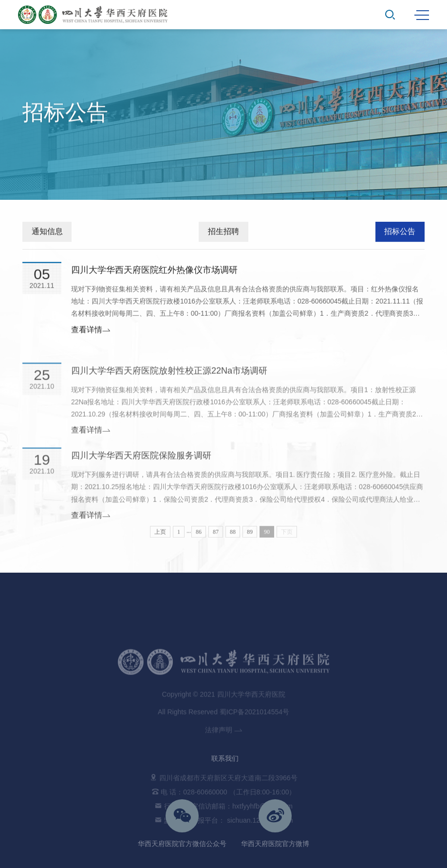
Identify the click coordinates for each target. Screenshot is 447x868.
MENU (422, 15)
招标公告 (400, 233)
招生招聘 (223, 233)
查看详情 (91, 333)
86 (199, 537)
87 (216, 537)
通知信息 (47, 233)
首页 (377, 188)
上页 (160, 537)
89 (250, 537)
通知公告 (405, 188)
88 (233, 537)
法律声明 (223, 768)
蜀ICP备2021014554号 (254, 750)
